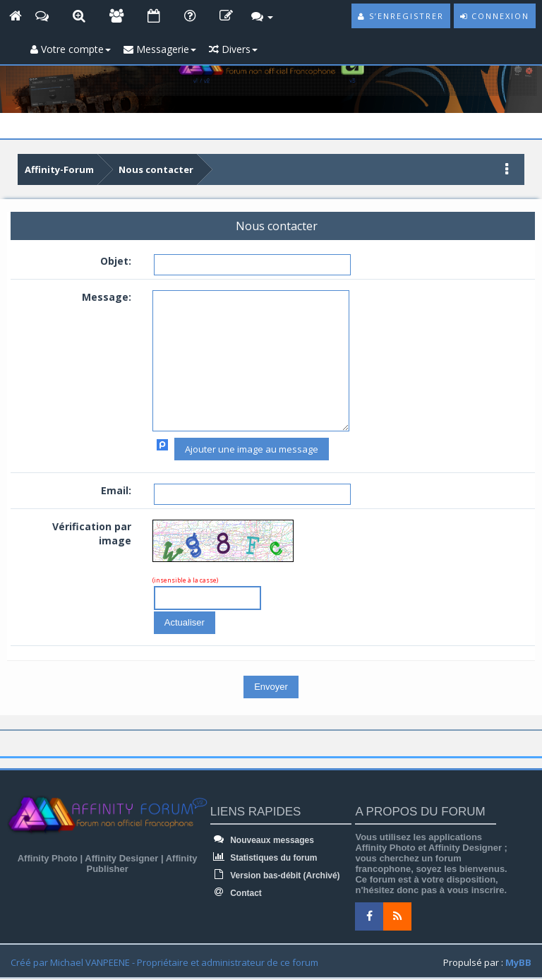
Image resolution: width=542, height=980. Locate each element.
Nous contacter (156, 169)
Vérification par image (92, 533)
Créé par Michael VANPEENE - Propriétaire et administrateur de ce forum (164, 962)
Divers (233, 49)
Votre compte (71, 49)
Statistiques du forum (264, 858)
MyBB (518, 962)
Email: (116, 490)
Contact (236, 893)
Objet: (116, 261)
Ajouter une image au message (252, 449)
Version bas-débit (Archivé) (275, 876)
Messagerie (160, 49)
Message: (107, 297)
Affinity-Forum (59, 169)
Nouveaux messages (262, 840)
